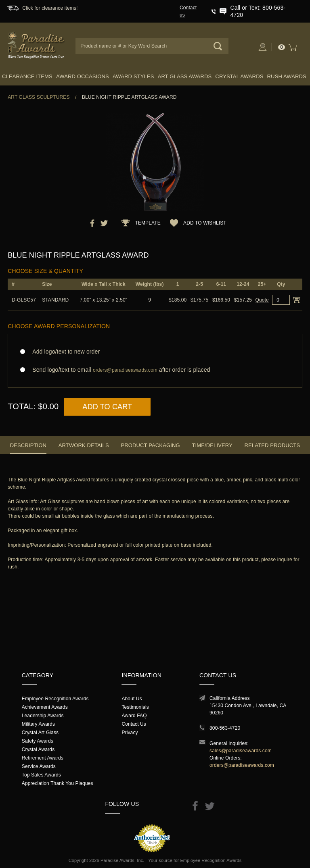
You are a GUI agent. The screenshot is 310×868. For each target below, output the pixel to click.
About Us (132, 699)
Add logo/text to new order (64, 352)
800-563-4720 (225, 728)
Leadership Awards (43, 716)
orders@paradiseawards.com (242, 765)
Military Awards (38, 724)
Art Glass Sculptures (39, 97)
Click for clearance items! (50, 8)
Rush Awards (287, 76)
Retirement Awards (43, 758)
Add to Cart (107, 407)
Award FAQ (134, 716)
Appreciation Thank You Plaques (58, 783)
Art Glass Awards (185, 76)
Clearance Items (27, 76)
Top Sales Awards (41, 775)
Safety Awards (38, 741)
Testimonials (135, 707)
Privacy (130, 733)
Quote (262, 300)
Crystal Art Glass (40, 733)
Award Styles (133, 76)
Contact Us (134, 724)
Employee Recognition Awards (55, 699)
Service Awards (39, 766)
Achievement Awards (45, 707)
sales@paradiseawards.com (241, 751)
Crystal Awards (239, 76)
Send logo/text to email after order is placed (155, 370)
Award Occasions (83, 76)
